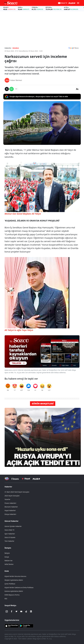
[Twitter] (16, 611)
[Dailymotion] (26, 611)
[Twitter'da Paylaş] (7, 89)
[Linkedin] (31, 611)
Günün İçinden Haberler (13, 526)
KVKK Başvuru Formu (12, 595)
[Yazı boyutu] (77, 89)
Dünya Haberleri (10, 514)
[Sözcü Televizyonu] (7, 479)
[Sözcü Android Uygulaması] (26, 626)
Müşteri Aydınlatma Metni (14, 580)
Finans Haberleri (10, 503)
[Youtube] (21, 611)
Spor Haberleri (10, 534)
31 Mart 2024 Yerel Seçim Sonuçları (17, 492)
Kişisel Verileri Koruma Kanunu (15, 576)
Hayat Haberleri (10, 510)
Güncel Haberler (12, 521)
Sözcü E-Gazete (10, 537)
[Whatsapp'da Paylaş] (12, 89)
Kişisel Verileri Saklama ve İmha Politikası (19, 587)
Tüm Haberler (9, 541)
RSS (6, 599)
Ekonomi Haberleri (11, 507)
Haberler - (8, 48)
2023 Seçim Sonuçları (12, 496)
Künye (7, 557)
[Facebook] (12, 611)
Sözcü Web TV (10, 530)
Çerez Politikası (10, 584)
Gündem (16, 48)
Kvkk (7, 571)
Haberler (8, 487)
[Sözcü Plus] (36, 479)
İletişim (8, 548)
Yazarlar (7, 499)
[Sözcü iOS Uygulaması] (12, 626)
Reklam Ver (9, 561)
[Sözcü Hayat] (26, 479)
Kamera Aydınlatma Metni (14, 591)
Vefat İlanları (9, 564)
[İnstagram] (7, 611)
